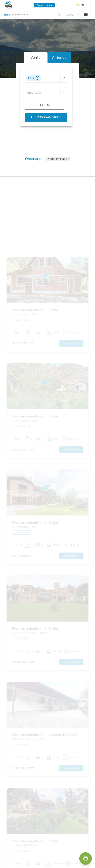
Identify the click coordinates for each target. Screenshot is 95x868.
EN (82, 5)
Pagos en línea (44, 5)
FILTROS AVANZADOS (46, 117)
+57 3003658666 (19, 15)
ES (77, 5)
